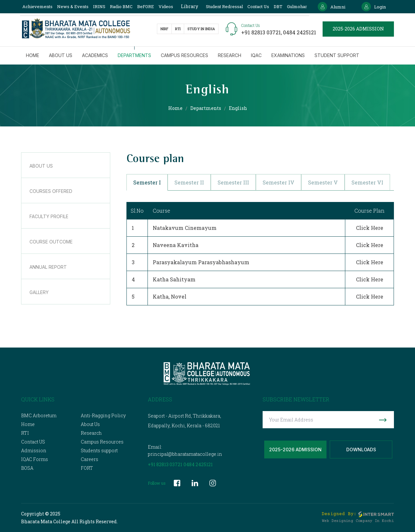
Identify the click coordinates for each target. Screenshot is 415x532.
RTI (178, 29)
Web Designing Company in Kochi (358, 521)
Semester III (233, 182)
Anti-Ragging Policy (103, 415)
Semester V (323, 182)
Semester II (189, 182)
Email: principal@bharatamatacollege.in (185, 450)
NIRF (164, 29)
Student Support (337, 55)
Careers (89, 459)
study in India (201, 29)
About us (61, 55)
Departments (134, 55)
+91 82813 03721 (165, 464)
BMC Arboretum (39, 415)
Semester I (147, 182)
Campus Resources (184, 55)
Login (374, 7)
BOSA (27, 468)
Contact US (33, 442)
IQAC (256, 55)
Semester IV (279, 182)
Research (230, 55)
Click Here (370, 228)
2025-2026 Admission (295, 449)
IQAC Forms (35, 459)
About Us (90, 424)
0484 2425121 (300, 32)
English (238, 108)
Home (33, 55)
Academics (95, 55)
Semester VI (367, 182)
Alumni (332, 7)
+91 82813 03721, (262, 32)
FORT (87, 468)
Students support (99, 450)
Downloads (361, 449)
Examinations (288, 55)
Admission (34, 450)
